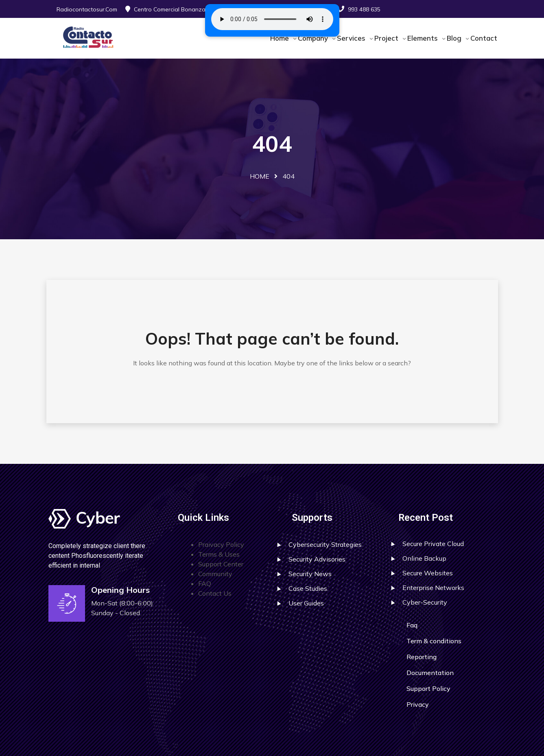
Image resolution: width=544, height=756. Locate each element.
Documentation (430, 673)
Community (215, 574)
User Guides (306, 603)
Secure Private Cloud (433, 544)
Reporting (422, 657)
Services (352, 38)
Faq (412, 625)
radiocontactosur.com (87, 9)
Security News (310, 574)
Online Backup (424, 558)
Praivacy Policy (221, 544)
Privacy (418, 704)
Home (281, 38)
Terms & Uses (219, 554)
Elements (424, 38)
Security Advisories (317, 559)
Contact (484, 38)
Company (314, 38)
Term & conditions (434, 641)
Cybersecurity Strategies (325, 544)
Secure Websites (428, 573)
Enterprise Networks (433, 588)
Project (387, 38)
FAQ (205, 583)
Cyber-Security (425, 602)
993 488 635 (364, 9)
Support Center (221, 564)
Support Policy (428, 688)
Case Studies (308, 588)
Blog (455, 38)
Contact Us (215, 593)
